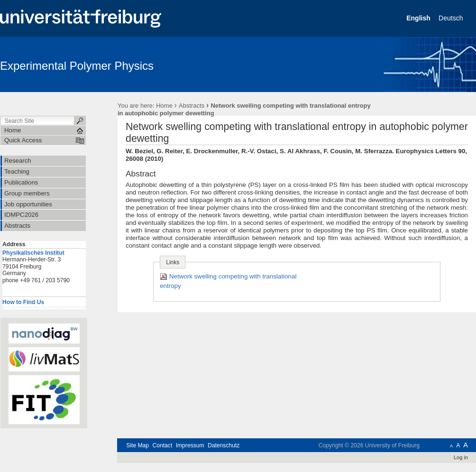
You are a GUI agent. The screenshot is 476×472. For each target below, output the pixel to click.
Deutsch (452, 18)
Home (164, 106)
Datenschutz (224, 445)
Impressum (190, 445)
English (419, 18)
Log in (461, 457)
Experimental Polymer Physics (77, 66)
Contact (162, 445)
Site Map (137, 445)
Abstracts (192, 106)
